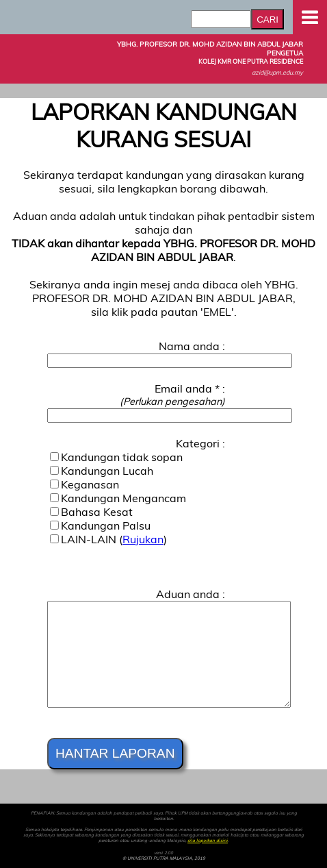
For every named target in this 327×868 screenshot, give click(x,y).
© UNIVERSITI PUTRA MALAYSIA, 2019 (164, 858)
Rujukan (143, 539)
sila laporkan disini (208, 841)
